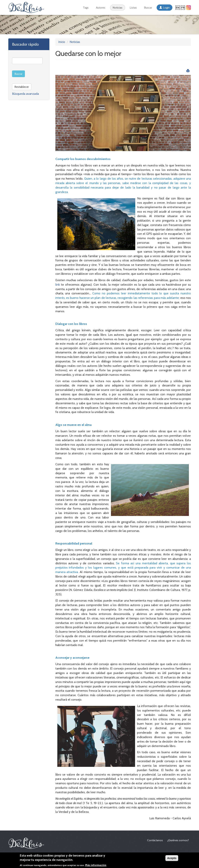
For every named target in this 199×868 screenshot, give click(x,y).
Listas (133, 8)
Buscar (148, 8)
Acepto (172, 859)
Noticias (118, 8)
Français (183, 8)
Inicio (62, 42)
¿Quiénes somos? (178, 840)
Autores (101, 8)
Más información (96, 866)
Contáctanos (155, 840)
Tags (86, 8)
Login (166, 8)
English (178, 8)
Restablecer (22, 87)
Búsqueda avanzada (25, 94)
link (58, 285)
